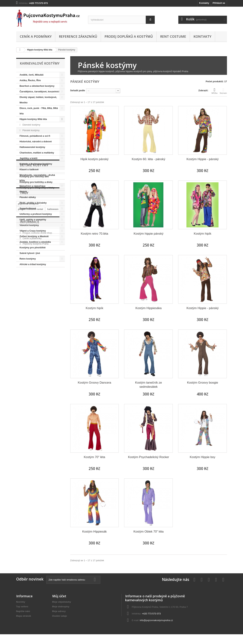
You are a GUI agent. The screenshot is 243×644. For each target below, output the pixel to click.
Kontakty (204, 3)
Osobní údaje (60, 616)
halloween (53, 331)
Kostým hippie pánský (149, 234)
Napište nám (23, 611)
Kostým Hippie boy (203, 457)
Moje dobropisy (61, 607)
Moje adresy (59, 611)
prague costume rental (31, 331)
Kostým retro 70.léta (94, 234)
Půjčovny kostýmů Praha (35, 382)
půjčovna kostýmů (28, 325)
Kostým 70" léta (94, 457)
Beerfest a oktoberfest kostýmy (37, 86)
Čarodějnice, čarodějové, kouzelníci (39, 92)
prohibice (39, 336)
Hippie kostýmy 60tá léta (40, 50)
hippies (22, 347)
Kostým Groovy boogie (202, 383)
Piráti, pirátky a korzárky (33, 203)
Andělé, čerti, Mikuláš (32, 75)
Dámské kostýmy (31, 125)
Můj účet (59, 596)
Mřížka (214, 91)
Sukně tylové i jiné (30, 253)
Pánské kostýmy (31, 130)
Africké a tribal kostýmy (33, 264)
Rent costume (173, 36)
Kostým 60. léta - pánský (148, 159)
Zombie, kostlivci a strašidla (35, 242)
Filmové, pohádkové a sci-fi (35, 136)
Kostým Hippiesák (94, 532)
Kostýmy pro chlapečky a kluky (37, 301)
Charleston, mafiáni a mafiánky (37, 153)
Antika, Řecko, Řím (30, 80)
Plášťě (23, 192)
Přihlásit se (219, 3)
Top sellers (22, 607)
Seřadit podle (78, 90)
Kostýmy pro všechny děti (34, 290)
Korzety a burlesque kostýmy (36, 164)
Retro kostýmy (28, 259)
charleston (24, 336)
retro (32, 342)
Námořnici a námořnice (33, 186)
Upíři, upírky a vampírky (33, 220)
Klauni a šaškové (29, 169)
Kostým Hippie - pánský (203, 159)
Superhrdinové (28, 208)
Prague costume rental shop (37, 371)
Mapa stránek (24, 616)
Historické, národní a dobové (36, 141)
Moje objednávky (62, 602)
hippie (21, 342)
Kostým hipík (203, 234)
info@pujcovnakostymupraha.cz (156, 620)
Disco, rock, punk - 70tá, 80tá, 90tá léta (39, 111)
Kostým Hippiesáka (149, 308)
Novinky (21, 602)
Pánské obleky (28, 197)
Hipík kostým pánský (95, 159)
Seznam (223, 91)
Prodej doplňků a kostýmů (129, 36)
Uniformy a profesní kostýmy (36, 214)
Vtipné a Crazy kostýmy (33, 231)
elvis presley (45, 342)
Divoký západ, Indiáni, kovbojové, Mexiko (38, 100)
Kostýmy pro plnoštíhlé (33, 248)
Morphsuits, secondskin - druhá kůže (37, 178)
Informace (30, 361)
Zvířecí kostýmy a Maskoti (34, 236)
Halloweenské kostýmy (32, 147)
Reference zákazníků (78, 36)
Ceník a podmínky (36, 36)
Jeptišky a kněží (29, 158)
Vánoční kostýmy (29, 225)
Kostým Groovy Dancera (94, 383)
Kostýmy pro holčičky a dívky (36, 295)
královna (53, 336)
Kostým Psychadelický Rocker (149, 457)
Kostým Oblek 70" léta (149, 532)
